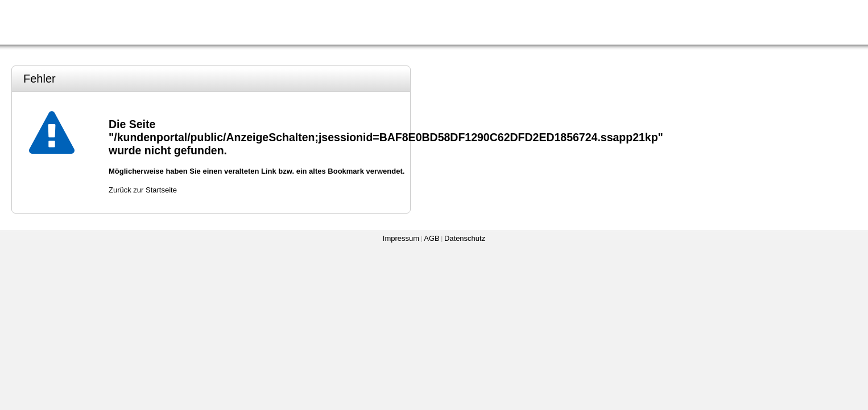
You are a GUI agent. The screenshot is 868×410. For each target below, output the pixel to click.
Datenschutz (465, 238)
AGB (431, 238)
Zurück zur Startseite (143, 190)
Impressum (401, 238)
